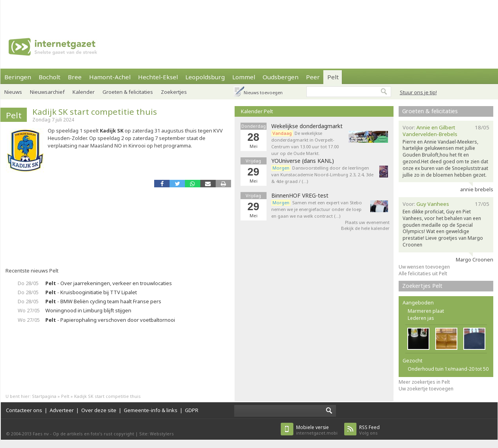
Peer (313, 77)
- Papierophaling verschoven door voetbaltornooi (110, 320)
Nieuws (13, 92)
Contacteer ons (24, 410)
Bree (75, 77)
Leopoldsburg (205, 77)
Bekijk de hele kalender (365, 228)
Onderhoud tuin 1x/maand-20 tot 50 (448, 369)
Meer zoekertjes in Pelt (424, 382)
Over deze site (99, 410)
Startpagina (44, 396)
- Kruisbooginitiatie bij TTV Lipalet (91, 292)
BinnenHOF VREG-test (300, 196)
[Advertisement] (107, 12)
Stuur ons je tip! (418, 92)
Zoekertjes (174, 92)
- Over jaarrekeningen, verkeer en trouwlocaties (109, 283)
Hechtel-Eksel (158, 77)
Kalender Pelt (257, 111)
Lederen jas (421, 318)
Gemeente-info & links (151, 410)
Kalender (84, 92)
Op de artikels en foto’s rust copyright (93, 434)
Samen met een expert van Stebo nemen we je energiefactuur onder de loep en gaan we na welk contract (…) (317, 209)
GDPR (192, 410)
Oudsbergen (281, 77)
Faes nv (41, 434)
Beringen (18, 77)
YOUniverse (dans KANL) (303, 161)
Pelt (333, 77)
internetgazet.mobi (317, 430)
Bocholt (49, 77)
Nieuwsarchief (47, 92)
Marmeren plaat (426, 311)
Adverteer (62, 410)
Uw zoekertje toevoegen (426, 389)
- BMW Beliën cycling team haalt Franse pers (103, 301)
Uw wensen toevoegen (424, 267)
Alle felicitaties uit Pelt (423, 273)
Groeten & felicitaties (128, 92)
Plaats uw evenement (367, 222)
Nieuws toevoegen (263, 92)
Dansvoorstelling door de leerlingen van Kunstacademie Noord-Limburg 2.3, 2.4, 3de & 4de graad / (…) (322, 175)
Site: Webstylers (157, 434)
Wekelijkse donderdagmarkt (307, 126)
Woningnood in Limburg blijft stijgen (88, 310)
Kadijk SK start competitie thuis (95, 112)
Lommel (244, 77)
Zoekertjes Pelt (422, 286)
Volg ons (369, 430)
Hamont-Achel (110, 77)
